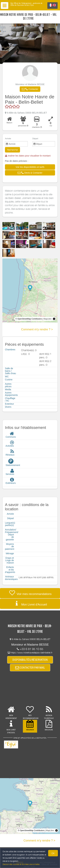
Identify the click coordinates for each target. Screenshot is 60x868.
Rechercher (12, 150)
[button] (30, 89)
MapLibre (48, 319)
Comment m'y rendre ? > (37, 329)
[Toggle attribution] (54, 319)
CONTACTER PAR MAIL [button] (30, 668)
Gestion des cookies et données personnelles (21, 864)
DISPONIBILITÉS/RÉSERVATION (30, 660)
